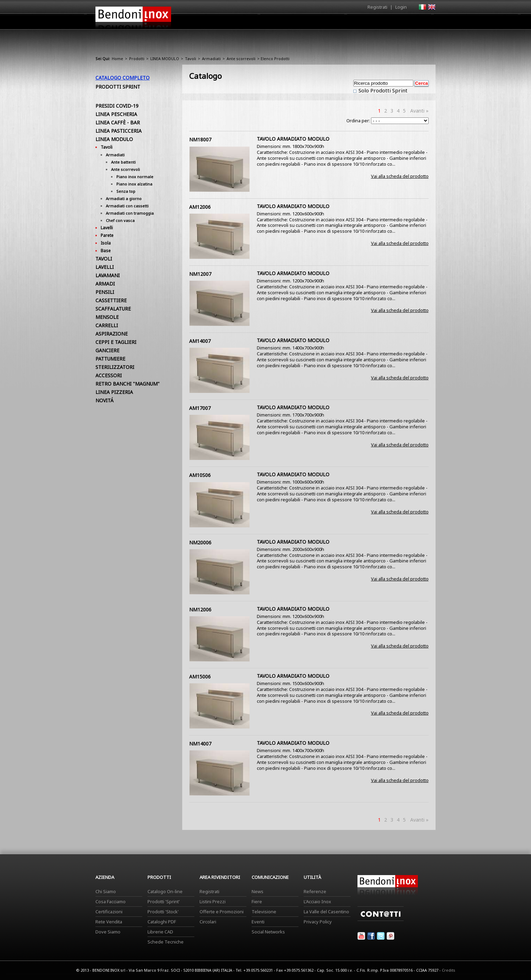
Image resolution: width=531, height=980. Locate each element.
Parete (107, 235)
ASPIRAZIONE (112, 334)
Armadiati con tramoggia (130, 213)
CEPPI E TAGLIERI (116, 342)
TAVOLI (104, 259)
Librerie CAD (160, 932)
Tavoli (191, 59)
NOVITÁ (104, 400)
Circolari (208, 922)
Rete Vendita (109, 922)
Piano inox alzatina (134, 184)
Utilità (399, 23)
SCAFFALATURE (113, 309)
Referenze (315, 891)
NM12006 (200, 610)
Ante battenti (123, 162)
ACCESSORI (109, 375)
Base (106, 251)
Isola (106, 243)
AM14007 (200, 341)
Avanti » (419, 111)
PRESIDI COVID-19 (117, 106)
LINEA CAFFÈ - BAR (118, 122)
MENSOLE (107, 317)
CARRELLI (107, 325)
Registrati (377, 7)
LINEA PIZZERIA (114, 392)
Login (401, 7)
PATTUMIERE (110, 359)
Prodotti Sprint (118, 87)
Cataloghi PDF (162, 922)
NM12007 (200, 274)
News (258, 891)
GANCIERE (107, 350)
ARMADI (105, 284)
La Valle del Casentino (326, 912)
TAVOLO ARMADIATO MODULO (293, 139)
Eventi (258, 922)
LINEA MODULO (165, 59)
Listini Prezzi (213, 901)
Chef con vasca (120, 220)
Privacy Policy (318, 922)
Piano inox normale (135, 177)
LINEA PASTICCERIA (119, 131)
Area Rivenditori (319, 23)
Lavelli (107, 228)
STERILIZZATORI (115, 367)
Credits (449, 970)
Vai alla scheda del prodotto (400, 176)
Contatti (426, 21)
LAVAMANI (108, 275)
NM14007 (200, 744)
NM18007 (200, 139)
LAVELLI (105, 267)
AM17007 (200, 408)
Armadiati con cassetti (127, 206)
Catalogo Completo (123, 78)
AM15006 (200, 677)
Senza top (126, 191)
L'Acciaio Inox (317, 901)
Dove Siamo (108, 932)
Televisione (264, 912)
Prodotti (282, 23)
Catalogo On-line (165, 891)
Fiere (257, 901)
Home (227, 21)
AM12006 (200, 207)
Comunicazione (365, 23)
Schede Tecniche (166, 942)
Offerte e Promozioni (222, 912)
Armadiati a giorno (124, 199)
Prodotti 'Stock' (163, 912)
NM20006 (200, 542)
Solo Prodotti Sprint (382, 90)
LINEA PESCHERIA (116, 114)
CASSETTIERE (111, 300)
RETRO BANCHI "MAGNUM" (128, 384)
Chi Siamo (106, 891)
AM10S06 (200, 475)
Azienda (253, 23)
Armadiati (211, 59)
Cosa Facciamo (111, 901)
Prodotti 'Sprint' (164, 901)
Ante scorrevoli (241, 59)
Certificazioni (109, 912)
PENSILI (105, 292)
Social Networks (268, 932)
